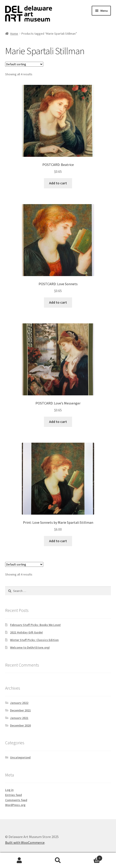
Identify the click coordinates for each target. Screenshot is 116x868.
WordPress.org (15, 805)
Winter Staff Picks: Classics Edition (34, 640)
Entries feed (13, 795)
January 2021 (19, 718)
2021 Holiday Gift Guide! (26, 632)
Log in (9, 790)
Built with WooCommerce (25, 842)
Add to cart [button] (58, 183)
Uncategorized (20, 757)
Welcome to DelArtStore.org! (30, 647)
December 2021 (20, 710)
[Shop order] (24, 64)
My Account (19, 860)
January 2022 (19, 703)
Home (14, 34)
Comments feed (16, 800)
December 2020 (20, 725)
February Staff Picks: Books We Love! (35, 625)
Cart (90, 857)
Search (58, 860)
